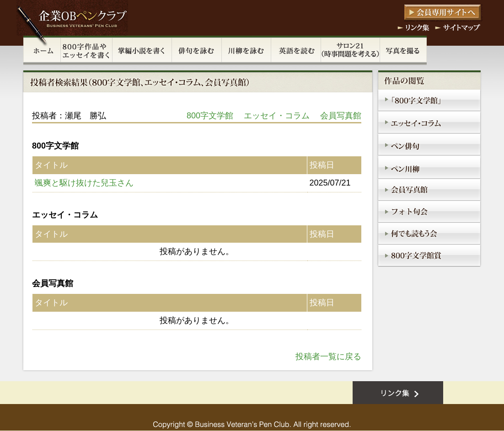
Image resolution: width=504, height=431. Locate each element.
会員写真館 (341, 116)
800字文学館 (210, 116)
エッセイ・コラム (277, 116)
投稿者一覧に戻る (328, 357)
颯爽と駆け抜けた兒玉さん (84, 183)
